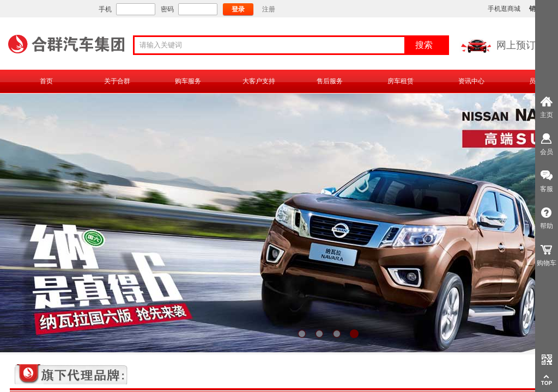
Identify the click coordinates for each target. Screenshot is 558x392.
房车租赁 (401, 81)
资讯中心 (471, 81)
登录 (238, 9)
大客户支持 (259, 81)
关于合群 (117, 81)
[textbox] (273, 45)
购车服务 (188, 81)
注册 (269, 9)
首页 (46, 81)
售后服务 (330, 81)
